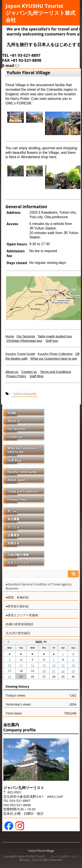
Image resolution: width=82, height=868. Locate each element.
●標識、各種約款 (17, 597)
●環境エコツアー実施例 (22, 615)
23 (73, 671)
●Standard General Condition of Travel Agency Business (39, 586)
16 (73, 665)
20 (44, 671)
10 (10, 665)
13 (44, 665)
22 (63, 671)
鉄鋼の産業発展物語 (19, 624)
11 (21, 665)
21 (54, 671)
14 (54, 665)
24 (10, 677)
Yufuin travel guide (25, 394)
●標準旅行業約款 (17, 606)
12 (32, 665)
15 (63, 665)
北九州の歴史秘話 (18, 633)
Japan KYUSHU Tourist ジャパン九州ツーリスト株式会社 (40, 13)
